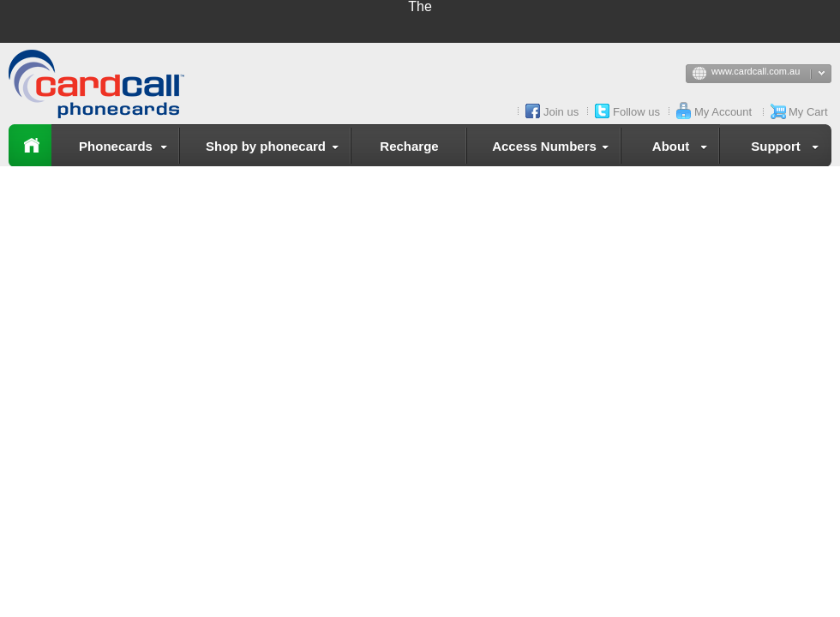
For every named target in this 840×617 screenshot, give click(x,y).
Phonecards (126, 149)
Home (30, 145)
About (683, 149)
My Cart (808, 112)
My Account (723, 112)
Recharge (409, 146)
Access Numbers (554, 149)
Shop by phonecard (276, 149)
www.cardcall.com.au (771, 75)
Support (788, 149)
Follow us (636, 112)
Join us (561, 112)
